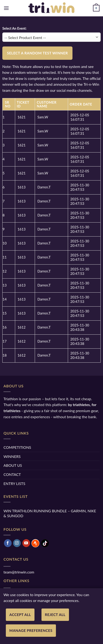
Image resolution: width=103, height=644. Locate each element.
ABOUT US (13, 465)
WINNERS (12, 456)
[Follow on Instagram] (17, 543)
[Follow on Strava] (35, 543)
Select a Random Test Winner (37, 53)
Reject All (55, 615)
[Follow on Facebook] (8, 543)
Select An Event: (14, 28)
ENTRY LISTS (14, 483)
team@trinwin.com (19, 572)
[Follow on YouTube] (26, 543)
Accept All (20, 615)
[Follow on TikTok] (45, 543)
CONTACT (12, 474)
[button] (6, 8)
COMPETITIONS (17, 447)
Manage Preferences (31, 630)
